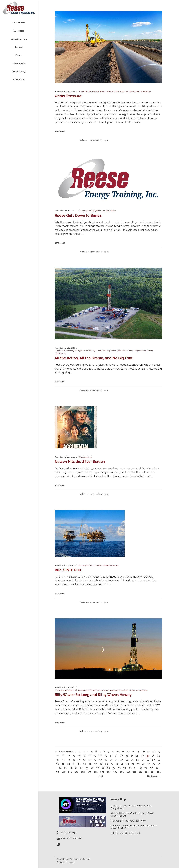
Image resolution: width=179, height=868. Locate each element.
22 (69, 755)
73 (128, 764)
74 (133, 764)
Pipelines (147, 91)
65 (85, 764)
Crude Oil (83, 91)
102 (76, 772)
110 (128, 772)
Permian (139, 91)
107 (109, 772)
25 (84, 755)
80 (60, 768)
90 (114, 768)
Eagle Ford (96, 351)
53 (127, 760)
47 (95, 760)
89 (108, 768)
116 (101, 776)
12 (123, 751)
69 (106, 764)
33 (127, 755)
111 (134, 772)
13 (128, 751)
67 (95, 764)
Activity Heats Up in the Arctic (126, 833)
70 (112, 764)
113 (147, 772)
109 (122, 772)
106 (102, 772)
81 (65, 768)
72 (122, 764)
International (104, 690)
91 (119, 768)
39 (159, 755)
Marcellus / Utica (125, 351)
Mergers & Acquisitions (143, 351)
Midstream (120, 91)
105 (96, 772)
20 (58, 755)
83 (76, 768)
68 (101, 764)
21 (63, 755)
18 (154, 751)
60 (58, 764)
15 (138, 751)
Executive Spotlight (89, 690)
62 (68, 764)
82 (70, 768)
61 (63, 764)
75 (138, 764)
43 (74, 760)
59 (159, 760)
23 (74, 755)
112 (140, 772)
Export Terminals (107, 91)
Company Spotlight (87, 211)
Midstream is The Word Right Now (128, 821)
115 (159, 772)
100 (64, 772)
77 (149, 764)
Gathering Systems (109, 351)
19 (159, 751)
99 (58, 772)
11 (118, 751)
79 (159, 764)
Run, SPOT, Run (68, 570)
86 (92, 768)
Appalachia (60, 351)
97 (151, 768)
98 (157, 768)
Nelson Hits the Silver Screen (80, 462)
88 (103, 768)
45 (84, 760)
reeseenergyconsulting (92, 140)
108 (115, 772)
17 (149, 751)
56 (143, 760)
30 (111, 755)
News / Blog (118, 799)
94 (135, 768)
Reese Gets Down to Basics (78, 215)
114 (153, 772)
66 (90, 764)
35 (137, 755)
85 (87, 768)
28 (100, 755)
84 (81, 768)
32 (122, 755)
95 (141, 768)
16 (143, 751)
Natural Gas (130, 91)
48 (100, 760)
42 (69, 760)
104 (89, 772)
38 (153, 755)
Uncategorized (86, 457)
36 (143, 755)
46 (90, 760)
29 (106, 755)
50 (111, 760)
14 (133, 751)
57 (148, 760)
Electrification (94, 91)
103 (83, 772)
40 (58, 760)
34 (132, 755)
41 (63, 760)
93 (130, 768)
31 (116, 755)
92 (125, 768)
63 (74, 764)
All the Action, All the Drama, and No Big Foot (94, 358)
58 (153, 760)
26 (90, 755)
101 (70, 772)
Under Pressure (68, 96)
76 (143, 764)
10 (113, 751)
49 (106, 760)
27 (95, 755)
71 (117, 764)
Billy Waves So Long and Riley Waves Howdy (93, 695)
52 (122, 760)
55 (137, 760)
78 (154, 764)
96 (146, 768)
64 (79, 764)
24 (79, 755)
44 (79, 760)
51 (116, 760)
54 (132, 760)
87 (98, 768)
